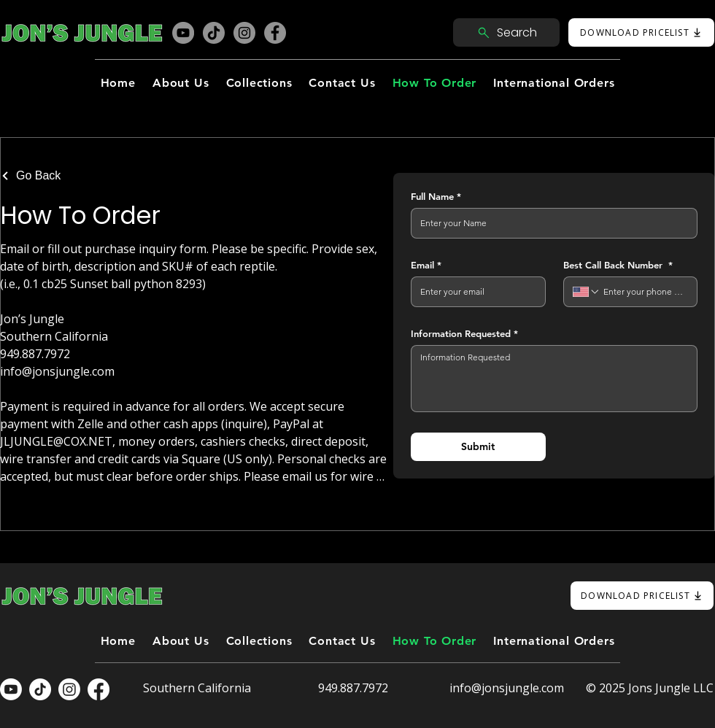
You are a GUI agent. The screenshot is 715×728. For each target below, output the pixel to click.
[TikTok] (214, 33)
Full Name (436, 196)
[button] (259, 83)
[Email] (474, 292)
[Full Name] (550, 223)
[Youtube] (11, 689)
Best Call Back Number (618, 265)
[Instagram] (244, 33)
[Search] (506, 32)
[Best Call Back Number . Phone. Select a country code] (587, 292)
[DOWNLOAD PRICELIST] (641, 32)
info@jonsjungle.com (507, 688)
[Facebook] (275, 33)
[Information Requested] (554, 379)
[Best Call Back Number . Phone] (644, 292)
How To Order (80, 216)
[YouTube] (183, 33)
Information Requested (464, 333)
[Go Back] (34, 176)
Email (426, 265)
